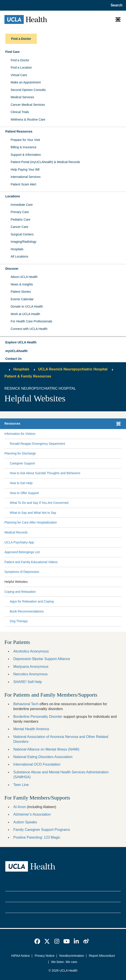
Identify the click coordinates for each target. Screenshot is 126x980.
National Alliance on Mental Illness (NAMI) (46, 749)
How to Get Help (21, 483)
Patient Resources (19, 131)
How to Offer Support (24, 493)
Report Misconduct (102, 956)
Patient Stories (21, 292)
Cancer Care (19, 227)
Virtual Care (19, 75)
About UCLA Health (24, 277)
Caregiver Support (22, 463)
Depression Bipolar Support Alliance (42, 659)
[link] (37, 941)
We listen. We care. (65, 962)
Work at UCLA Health (25, 314)
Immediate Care (22, 205)
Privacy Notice (44, 956)
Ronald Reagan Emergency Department (37, 444)
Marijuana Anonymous (31, 667)
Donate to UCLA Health (27, 306)
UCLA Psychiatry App (19, 542)
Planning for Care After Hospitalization (31, 522)
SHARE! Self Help (28, 682)
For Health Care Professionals (31, 321)
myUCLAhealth (16, 351)
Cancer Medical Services (28, 105)
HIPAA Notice (21, 956)
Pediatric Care (21, 219)
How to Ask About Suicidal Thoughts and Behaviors (45, 473)
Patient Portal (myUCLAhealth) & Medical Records (45, 162)
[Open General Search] (116, 5)
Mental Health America (31, 729)
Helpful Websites (16, 582)
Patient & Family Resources (28, 376)
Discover (12, 269)
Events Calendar (22, 299)
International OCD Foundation (37, 764)
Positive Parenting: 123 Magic (37, 837)
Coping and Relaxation (20, 592)
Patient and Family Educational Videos (31, 562)
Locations (13, 196)
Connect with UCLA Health (29, 329)
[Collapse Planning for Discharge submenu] (121, 454)
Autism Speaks (25, 822)
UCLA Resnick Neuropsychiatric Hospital (73, 369)
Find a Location (21, 67)
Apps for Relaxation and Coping (32, 601)
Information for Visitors (20, 434)
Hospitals (17, 249)
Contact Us (14, 359)
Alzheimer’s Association (32, 814)
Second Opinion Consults (28, 90)
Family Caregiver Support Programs (42, 830)
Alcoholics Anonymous (31, 651)
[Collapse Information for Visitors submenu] (121, 434)
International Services (26, 177)
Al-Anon (20, 807)
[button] (63, 343)
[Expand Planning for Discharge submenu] (78, 454)
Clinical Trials (20, 112)
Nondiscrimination (72, 956)
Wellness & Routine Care (28, 119)
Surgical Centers (22, 234)
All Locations (19, 256)
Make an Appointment (26, 82)
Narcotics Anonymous (31, 674)
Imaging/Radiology (24, 242)
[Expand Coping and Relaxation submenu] (78, 592)
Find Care (13, 52)
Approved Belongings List (22, 552)
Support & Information (26, 155)
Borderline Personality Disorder (38, 717)
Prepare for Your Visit (25, 140)
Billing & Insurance (24, 147)
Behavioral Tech (26, 704)
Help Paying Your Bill (25, 169)
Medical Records (16, 532)
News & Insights (22, 284)
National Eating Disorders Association (43, 757)
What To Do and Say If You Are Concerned (39, 503)
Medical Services (22, 97)
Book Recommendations (27, 611)
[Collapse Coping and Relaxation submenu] (121, 592)
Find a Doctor (20, 60)
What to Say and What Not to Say (33, 513)
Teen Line (21, 785)
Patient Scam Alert (23, 184)
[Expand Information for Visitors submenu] (78, 434)
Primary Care (20, 212)
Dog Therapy (19, 621)
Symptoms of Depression (22, 572)
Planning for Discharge (20, 453)
